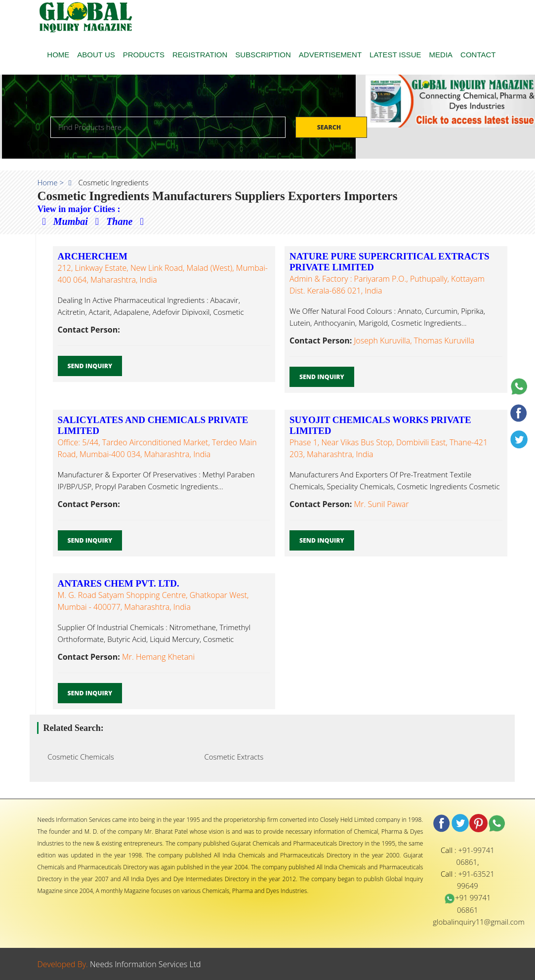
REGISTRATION (200, 55)
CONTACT (478, 55)
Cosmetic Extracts (231, 757)
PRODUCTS (144, 55)
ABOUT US (96, 55)
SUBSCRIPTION (263, 55)
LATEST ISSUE (395, 55)
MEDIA (441, 55)
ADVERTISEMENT (330, 55)
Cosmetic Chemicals (78, 757)
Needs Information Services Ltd (145, 964)
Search (330, 127)
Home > (51, 182)
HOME (58, 55)
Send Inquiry (90, 366)
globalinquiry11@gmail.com (478, 922)
